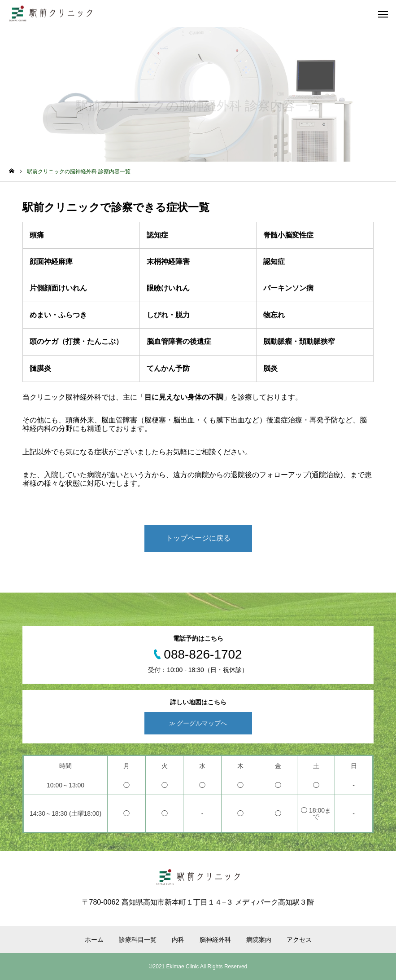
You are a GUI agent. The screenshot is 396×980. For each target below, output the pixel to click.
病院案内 (259, 940)
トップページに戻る (198, 538)
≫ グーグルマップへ (198, 723)
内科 (178, 940)
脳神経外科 (215, 940)
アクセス (299, 940)
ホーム (94, 940)
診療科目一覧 (138, 940)
